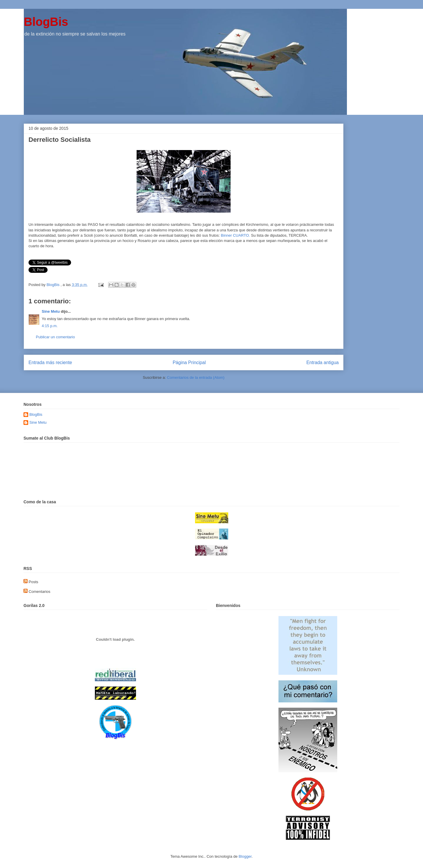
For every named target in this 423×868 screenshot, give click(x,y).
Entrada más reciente (50, 362)
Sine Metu (51, 311)
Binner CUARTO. (236, 235)
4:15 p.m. (50, 326)
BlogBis (46, 22)
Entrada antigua (323, 362)
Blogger (245, 856)
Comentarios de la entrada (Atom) (196, 377)
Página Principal (189, 362)
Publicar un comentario (55, 337)
